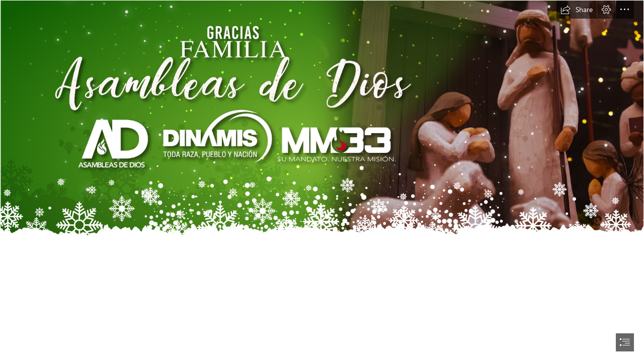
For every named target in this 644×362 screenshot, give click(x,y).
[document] (322, 181)
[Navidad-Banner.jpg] (322, 151)
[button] (577, 10)
